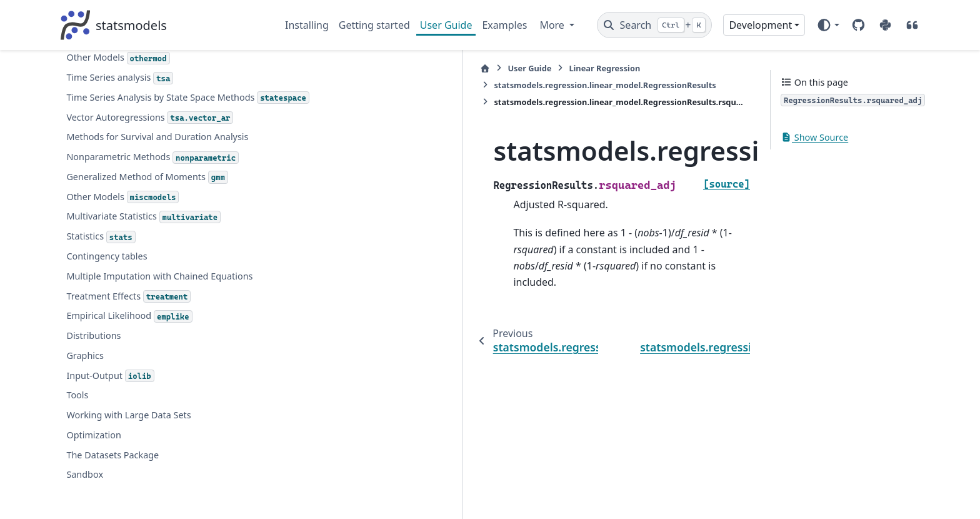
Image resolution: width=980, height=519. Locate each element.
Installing (307, 25)
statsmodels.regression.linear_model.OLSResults (166, 379)
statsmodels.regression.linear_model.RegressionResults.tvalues (173, 240)
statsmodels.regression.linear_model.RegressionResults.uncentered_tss (173, 274)
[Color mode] (828, 25)
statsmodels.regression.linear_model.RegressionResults (575, 68)
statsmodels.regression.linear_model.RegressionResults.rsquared (173, 135)
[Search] (655, 25)
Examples (504, 25)
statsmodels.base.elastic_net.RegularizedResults (168, 448)
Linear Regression (411, 68)
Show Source (814, 137)
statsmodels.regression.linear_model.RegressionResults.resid (173, 66)
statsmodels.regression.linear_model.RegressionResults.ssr (173, 205)
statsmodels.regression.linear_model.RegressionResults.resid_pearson (173, 101)
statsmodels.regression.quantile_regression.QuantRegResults (168, 482)
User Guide (446, 25)
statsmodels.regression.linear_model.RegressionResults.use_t (173, 309)
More (553, 25)
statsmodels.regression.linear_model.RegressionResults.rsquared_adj (171, 170)
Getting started (374, 25)
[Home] (292, 68)
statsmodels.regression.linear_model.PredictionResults (168, 413)
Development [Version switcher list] (760, 25)
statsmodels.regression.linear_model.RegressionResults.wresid (173, 344)
